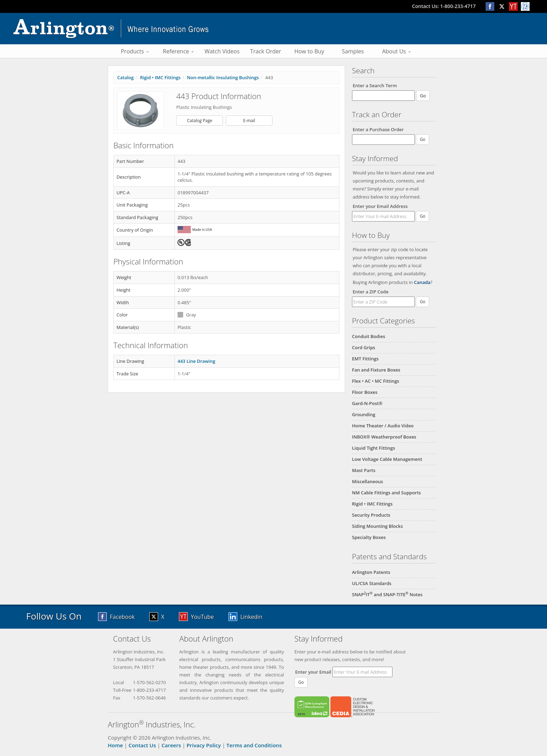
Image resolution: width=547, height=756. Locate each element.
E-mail (249, 121)
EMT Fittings (365, 359)
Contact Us (142, 745)
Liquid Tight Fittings (373, 448)
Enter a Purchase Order (378, 129)
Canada (422, 282)
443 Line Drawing (196, 361)
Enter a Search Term (375, 85)
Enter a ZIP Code (371, 292)
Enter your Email (313, 672)
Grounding (364, 414)
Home (115, 745)
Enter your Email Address (380, 206)
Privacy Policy (204, 745)
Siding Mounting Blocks (377, 526)
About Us (396, 51)
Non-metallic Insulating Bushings (223, 77)
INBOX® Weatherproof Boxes (384, 437)
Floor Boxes (365, 392)
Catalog (125, 77)
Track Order (266, 51)
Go (422, 216)
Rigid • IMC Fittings (372, 504)
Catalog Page (200, 121)
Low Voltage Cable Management (387, 459)
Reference (178, 51)
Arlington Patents (371, 572)
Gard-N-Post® (367, 403)
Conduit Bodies (369, 336)
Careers (171, 745)
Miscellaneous (368, 481)
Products (135, 51)
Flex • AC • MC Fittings (376, 381)
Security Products (371, 515)
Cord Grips (364, 347)
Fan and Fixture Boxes (376, 370)
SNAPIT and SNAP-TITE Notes (387, 594)
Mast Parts (364, 470)
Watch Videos (222, 51)
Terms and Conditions (254, 745)
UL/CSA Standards (372, 583)
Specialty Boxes (369, 537)
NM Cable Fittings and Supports (386, 493)
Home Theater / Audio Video (383, 426)
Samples (353, 51)
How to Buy (309, 51)
